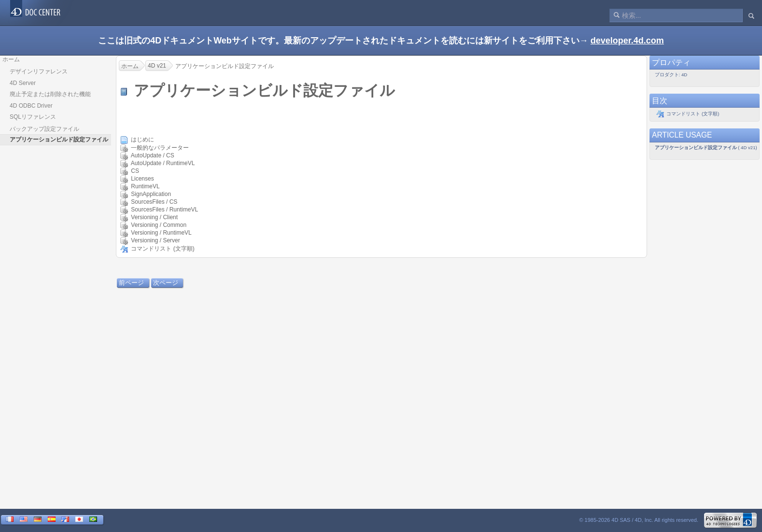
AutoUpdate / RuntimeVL (163, 163)
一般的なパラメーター (160, 148)
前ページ (131, 283)
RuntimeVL (145, 186)
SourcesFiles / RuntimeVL (164, 210)
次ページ (166, 283)
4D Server (23, 83)
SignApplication (151, 194)
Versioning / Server (155, 240)
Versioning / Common (159, 225)
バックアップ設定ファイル (44, 129)
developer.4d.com (627, 41)
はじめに (142, 140)
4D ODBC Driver (31, 106)
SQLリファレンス (33, 117)
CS (135, 171)
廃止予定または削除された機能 (50, 94)
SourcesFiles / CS (154, 202)
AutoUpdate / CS (153, 155)
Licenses (142, 179)
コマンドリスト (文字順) (162, 249)
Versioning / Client (154, 217)
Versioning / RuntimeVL (161, 233)
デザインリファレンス (39, 71)
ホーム (11, 59)
